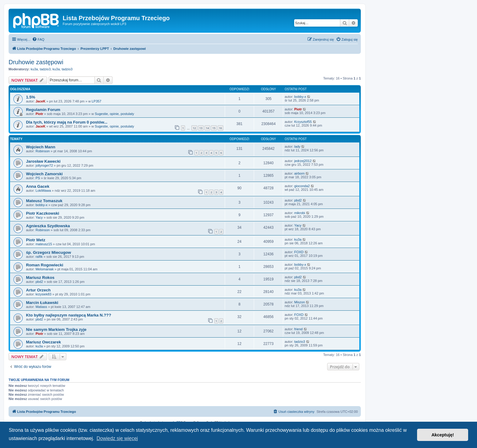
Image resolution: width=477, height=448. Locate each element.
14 (207, 128)
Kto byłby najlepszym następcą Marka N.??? (68, 315)
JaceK (40, 101)
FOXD (299, 252)
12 (194, 128)
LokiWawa (43, 191)
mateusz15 (44, 244)
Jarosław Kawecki (43, 161)
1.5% (31, 97)
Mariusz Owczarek (43, 342)
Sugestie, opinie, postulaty (114, 114)
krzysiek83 (43, 294)
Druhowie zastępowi (36, 62)
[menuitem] (38, 39)
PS (38, 178)
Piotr (39, 114)
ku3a (34, 69)
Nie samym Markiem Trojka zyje (56, 330)
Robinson (43, 151)
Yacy (39, 217)
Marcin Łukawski (42, 303)
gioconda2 (302, 186)
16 (220, 128)
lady (297, 146)
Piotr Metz (36, 240)
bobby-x (300, 97)
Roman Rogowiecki (45, 265)
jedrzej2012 (303, 161)
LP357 (97, 101)
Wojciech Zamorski (44, 174)
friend (298, 329)
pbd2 (298, 200)
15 (214, 128)
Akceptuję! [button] (443, 435)
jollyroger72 (44, 165)
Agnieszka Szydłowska (48, 226)
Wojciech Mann (41, 147)
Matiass (41, 307)
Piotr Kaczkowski (43, 213)
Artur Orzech (38, 290)
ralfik (39, 257)
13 (201, 128)
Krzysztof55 (303, 122)
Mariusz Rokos (40, 278)
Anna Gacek (38, 186)
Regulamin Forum (43, 110)
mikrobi (300, 213)
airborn (299, 173)
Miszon (300, 302)
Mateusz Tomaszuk (44, 201)
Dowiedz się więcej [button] (117, 438)
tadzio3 (45, 69)
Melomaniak (44, 269)
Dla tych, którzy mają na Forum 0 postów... (67, 122)
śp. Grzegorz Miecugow (48, 252)
